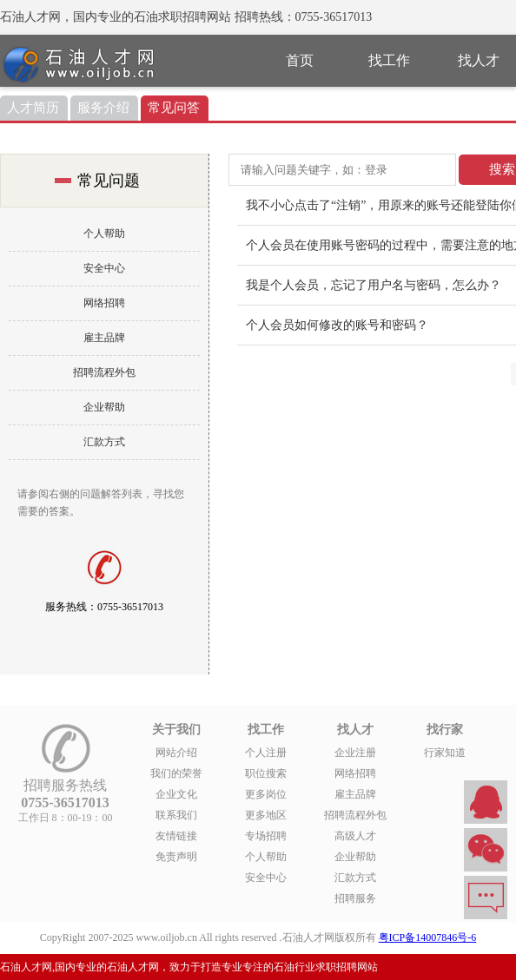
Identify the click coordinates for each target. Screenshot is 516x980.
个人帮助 (104, 233)
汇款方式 (104, 442)
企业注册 (355, 753)
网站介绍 (176, 753)
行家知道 (445, 753)
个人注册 (266, 753)
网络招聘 (104, 303)
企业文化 (176, 794)
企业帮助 (104, 407)
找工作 (389, 60)
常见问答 (174, 108)
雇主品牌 (104, 338)
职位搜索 (266, 773)
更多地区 (266, 815)
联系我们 (176, 815)
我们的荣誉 (176, 773)
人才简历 (33, 108)
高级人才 (355, 836)
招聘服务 (355, 898)
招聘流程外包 (104, 372)
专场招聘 (266, 836)
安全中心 (104, 268)
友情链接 (176, 836)
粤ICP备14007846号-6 (428, 937)
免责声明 (176, 857)
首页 (300, 60)
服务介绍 (103, 108)
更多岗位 (266, 794)
